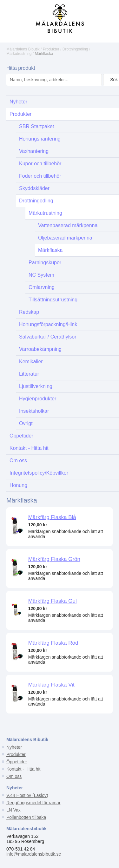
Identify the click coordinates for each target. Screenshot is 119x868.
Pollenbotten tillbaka (26, 817)
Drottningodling (75, 49)
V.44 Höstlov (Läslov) (27, 795)
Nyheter (14, 747)
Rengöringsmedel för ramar (33, 803)
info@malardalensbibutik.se (34, 854)
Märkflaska (44, 54)
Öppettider (17, 762)
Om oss (14, 776)
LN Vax (13, 810)
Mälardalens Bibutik (23, 49)
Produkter (51, 49)
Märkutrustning (19, 54)
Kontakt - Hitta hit (23, 769)
